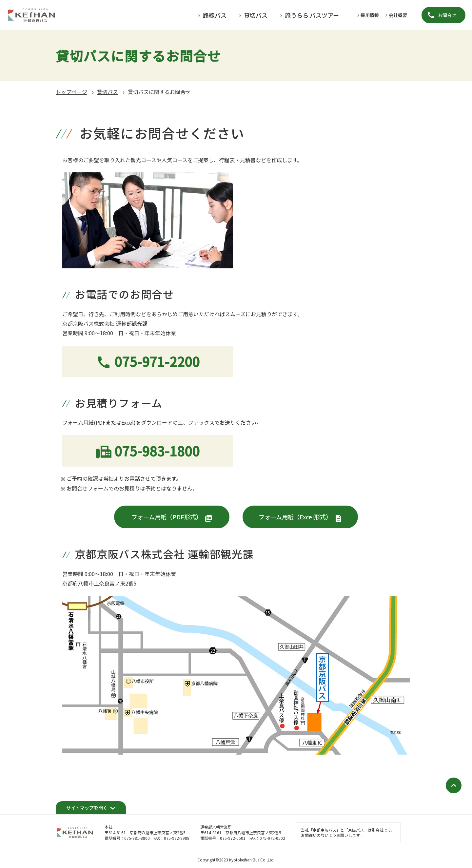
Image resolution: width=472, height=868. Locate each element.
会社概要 (398, 15)
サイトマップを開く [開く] (87, 808)
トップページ (71, 92)
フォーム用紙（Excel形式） (295, 517)
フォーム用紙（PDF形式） (167, 517)
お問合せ (447, 15)
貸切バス (108, 92)
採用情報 (370, 15)
